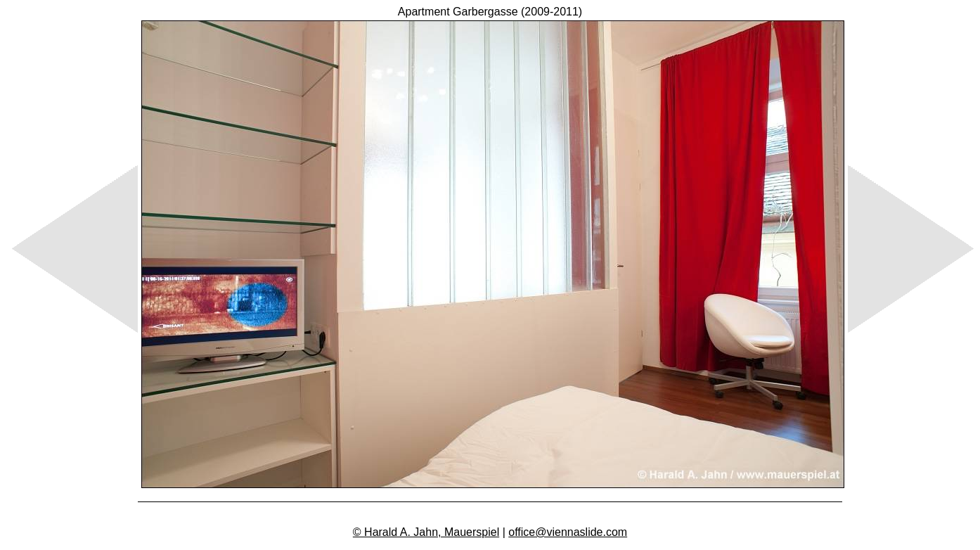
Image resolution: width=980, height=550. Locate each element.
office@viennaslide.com (568, 532)
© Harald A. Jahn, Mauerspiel (426, 532)
